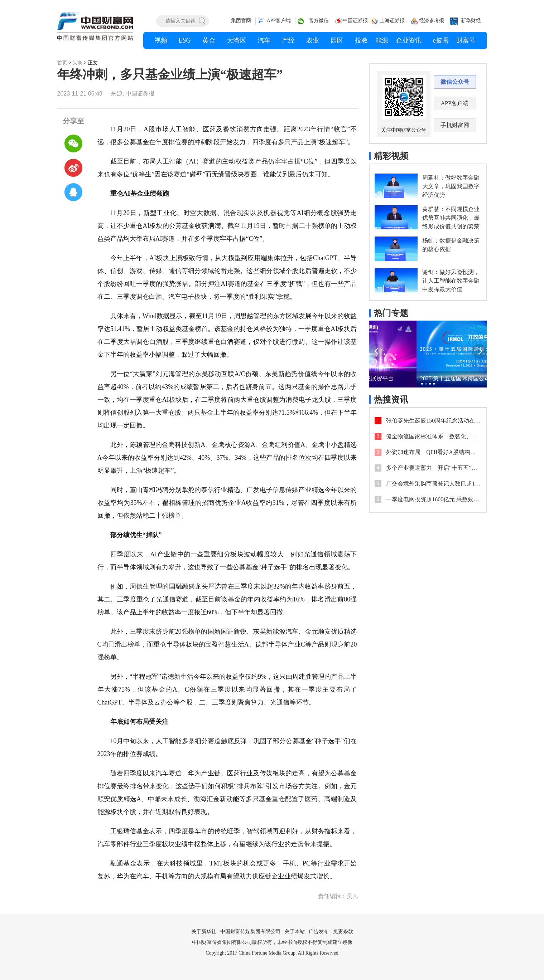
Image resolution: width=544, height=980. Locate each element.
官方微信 (319, 21)
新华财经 (471, 21)
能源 (382, 40)
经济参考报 (432, 21)
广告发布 (319, 932)
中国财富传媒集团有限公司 (250, 932)
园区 (337, 40)
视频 (161, 40)
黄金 (209, 40)
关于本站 (295, 932)
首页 (62, 63)
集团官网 (241, 21)
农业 (313, 40)
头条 (77, 63)
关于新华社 (204, 932)
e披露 (441, 40)
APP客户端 (279, 21)
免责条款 (343, 932)
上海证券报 (392, 21)
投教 (361, 40)
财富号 (466, 40)
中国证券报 (355, 21)
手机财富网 (455, 125)
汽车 (264, 40)
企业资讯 (409, 40)
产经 (288, 40)
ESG (185, 40)
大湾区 (236, 40)
